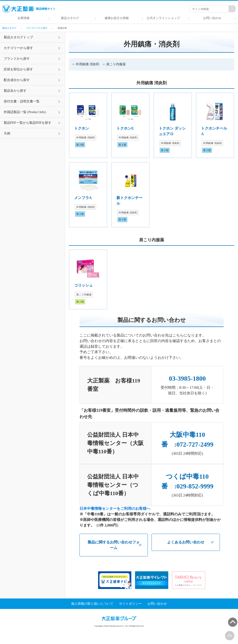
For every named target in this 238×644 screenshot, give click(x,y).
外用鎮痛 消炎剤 (88, 64)
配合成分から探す (17, 80)
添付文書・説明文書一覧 (22, 101)
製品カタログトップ (18, 37)
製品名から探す (15, 91)
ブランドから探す (17, 59)
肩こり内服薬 (116, 64)
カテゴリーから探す (18, 48)
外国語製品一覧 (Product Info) (25, 112)
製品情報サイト (29, 9)
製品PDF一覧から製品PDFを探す (28, 123)
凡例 (7, 133)
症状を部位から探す (18, 69)
